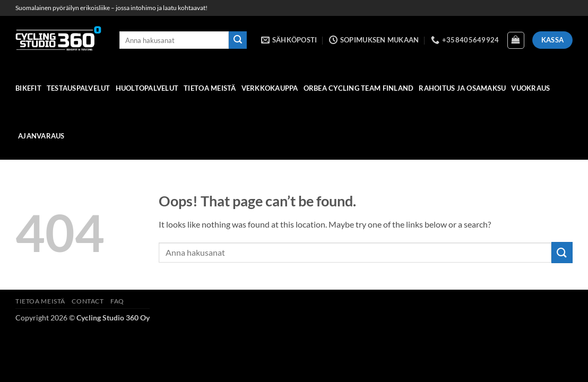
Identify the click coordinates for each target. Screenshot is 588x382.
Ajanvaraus (41, 136)
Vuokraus (530, 88)
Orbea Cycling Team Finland (359, 88)
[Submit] (238, 40)
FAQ (117, 301)
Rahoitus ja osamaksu (462, 88)
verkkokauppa (270, 88)
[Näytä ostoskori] (516, 40)
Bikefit (28, 88)
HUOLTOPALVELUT (147, 88)
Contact (88, 301)
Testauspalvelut (79, 88)
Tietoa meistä (210, 88)
